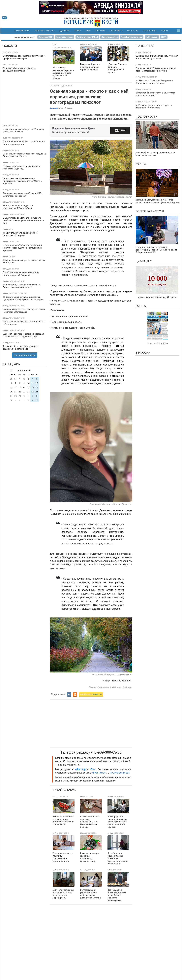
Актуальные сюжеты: (25, 37)
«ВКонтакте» (99, 773)
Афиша (141, 164)
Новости (10, 46)
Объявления (150, 31)
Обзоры (54, 86)
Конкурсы (133, 31)
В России (143, 353)
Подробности (147, 117)
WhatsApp (81, 769)
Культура (100, 31)
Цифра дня (144, 261)
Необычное (116, 31)
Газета (165, 31)
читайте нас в (91, 694)
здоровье (104, 687)
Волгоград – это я (150, 211)
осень (93, 687)
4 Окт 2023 (54, 108)
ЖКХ (88, 31)
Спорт (78, 31)
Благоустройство (45, 31)
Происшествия (22, 31)
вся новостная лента (25, 355)
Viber (93, 769)
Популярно (145, 46)
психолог (116, 687)
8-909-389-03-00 (108, 752)
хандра (128, 687)
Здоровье (64, 31)
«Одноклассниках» (120, 773)
